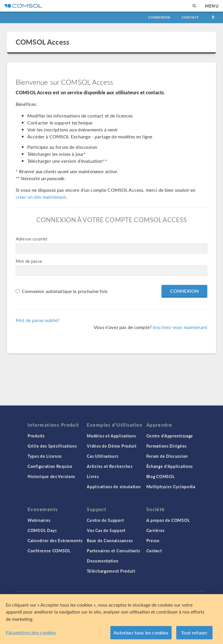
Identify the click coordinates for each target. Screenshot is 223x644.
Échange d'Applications (170, 466)
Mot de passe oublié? (38, 320)
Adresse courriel (32, 239)
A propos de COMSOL (168, 520)
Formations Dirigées (167, 446)
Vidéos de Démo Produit (111, 446)
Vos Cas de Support (106, 530)
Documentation (102, 561)
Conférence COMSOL (49, 551)
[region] (111, 619)
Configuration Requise (50, 466)
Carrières (155, 530)
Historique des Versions (51, 476)
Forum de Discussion (167, 456)
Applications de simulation (114, 486)
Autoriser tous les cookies (141, 633)
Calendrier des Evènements (55, 540)
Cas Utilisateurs (102, 456)
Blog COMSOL (161, 476)
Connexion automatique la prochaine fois (65, 291)
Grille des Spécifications (52, 446)
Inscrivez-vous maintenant (180, 327)
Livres (93, 476)
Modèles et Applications (111, 436)
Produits (36, 436)
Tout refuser (194, 633)
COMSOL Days (42, 530)
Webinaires (39, 520)
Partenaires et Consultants (113, 551)
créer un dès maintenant (41, 197)
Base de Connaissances (110, 540)
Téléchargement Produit (111, 571)
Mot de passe (29, 261)
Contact (190, 17)
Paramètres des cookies (31, 632)
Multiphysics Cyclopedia (171, 486)
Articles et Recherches (110, 466)
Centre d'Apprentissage (170, 436)
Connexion (159, 17)
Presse (153, 540)
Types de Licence (45, 456)
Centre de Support (105, 520)
